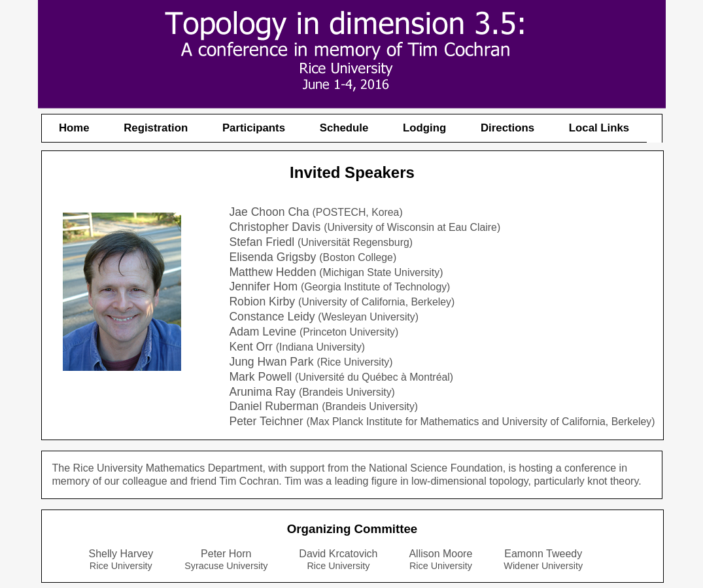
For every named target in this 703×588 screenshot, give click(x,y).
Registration (156, 128)
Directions (507, 128)
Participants (254, 128)
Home (74, 128)
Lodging (424, 128)
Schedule (344, 128)
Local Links (599, 128)
